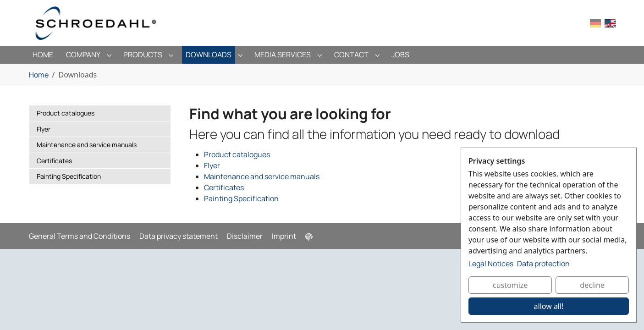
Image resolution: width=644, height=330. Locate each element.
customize (510, 285)
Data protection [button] (543, 264)
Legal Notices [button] (491, 264)
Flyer (212, 165)
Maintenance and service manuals (262, 176)
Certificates (224, 187)
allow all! (549, 306)
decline (592, 285)
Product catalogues (237, 154)
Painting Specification (241, 198)
